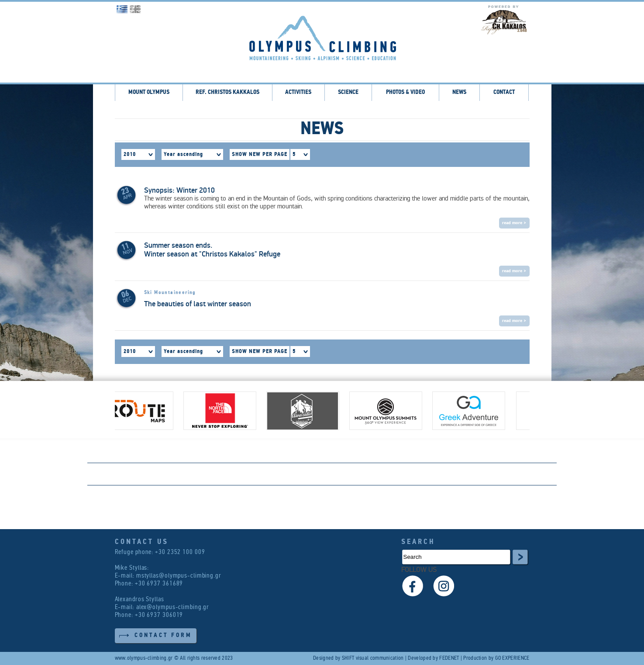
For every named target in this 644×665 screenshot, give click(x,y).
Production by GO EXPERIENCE (496, 658)
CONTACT (504, 92)
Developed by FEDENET (433, 658)
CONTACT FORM (163, 636)
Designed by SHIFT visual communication (358, 658)
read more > (514, 223)
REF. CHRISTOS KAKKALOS (227, 92)
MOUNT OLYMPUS (149, 92)
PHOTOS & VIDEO (405, 92)
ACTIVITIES (298, 92)
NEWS (459, 92)
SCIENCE (348, 92)
